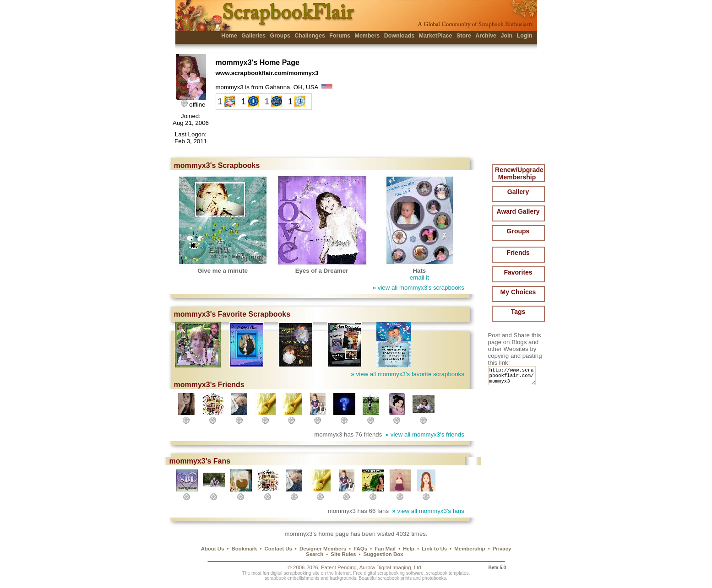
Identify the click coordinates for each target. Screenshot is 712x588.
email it (419, 278)
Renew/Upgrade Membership (519, 173)
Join (507, 36)
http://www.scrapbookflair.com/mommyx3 (514, 378)
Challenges (310, 36)
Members (367, 36)
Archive (486, 36)
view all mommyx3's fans (428, 511)
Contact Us (278, 549)
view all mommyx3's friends (425, 434)
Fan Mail (385, 549)
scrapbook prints (395, 578)
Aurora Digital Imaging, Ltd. (391, 567)
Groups (280, 36)
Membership (470, 549)
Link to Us (434, 549)
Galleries (253, 36)
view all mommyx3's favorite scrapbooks (408, 374)
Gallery (518, 192)
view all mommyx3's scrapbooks (419, 288)
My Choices (518, 292)
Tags (518, 312)
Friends (518, 253)
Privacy (502, 549)
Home (229, 36)
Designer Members (323, 549)
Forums (340, 36)
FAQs (360, 549)
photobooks (434, 578)
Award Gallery (518, 211)
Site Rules (343, 554)
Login (525, 36)
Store (464, 36)
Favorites (518, 272)
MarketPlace (436, 36)
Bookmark (245, 549)
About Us (213, 549)
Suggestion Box (383, 554)
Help (409, 549)
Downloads (399, 36)
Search (315, 554)
